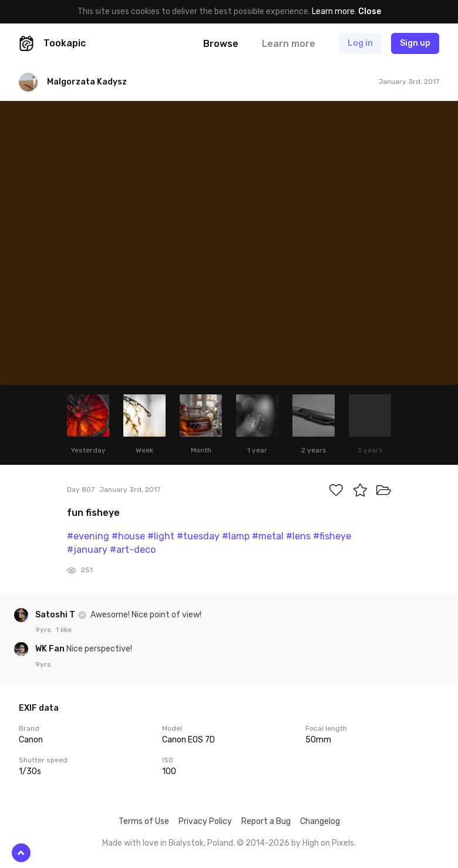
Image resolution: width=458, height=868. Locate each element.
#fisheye (332, 536)
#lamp (236, 536)
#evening (88, 536)
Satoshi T (56, 615)
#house (128, 536)
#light (161, 536)
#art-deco (133, 550)
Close (370, 11)
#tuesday (198, 536)
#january (87, 550)
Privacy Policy (205, 821)
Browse (221, 44)
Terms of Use (144, 821)
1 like (64, 630)
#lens (298, 536)
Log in (360, 43)
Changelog (320, 821)
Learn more (333, 11)
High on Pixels (328, 843)
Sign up (415, 43)
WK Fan (51, 649)
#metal (268, 536)
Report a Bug (266, 821)
